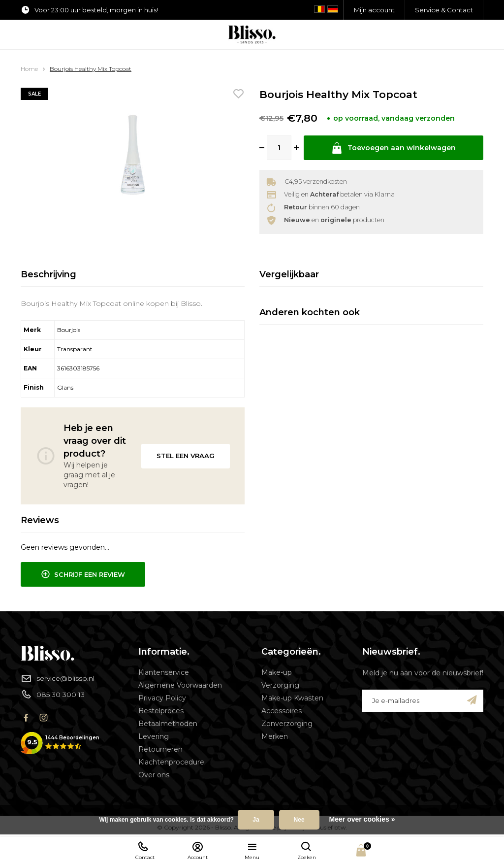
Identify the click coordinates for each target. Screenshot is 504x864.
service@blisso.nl (58, 678)
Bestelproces (161, 711)
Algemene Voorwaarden (180, 685)
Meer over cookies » (362, 819)
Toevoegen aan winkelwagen (393, 148)
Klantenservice (164, 672)
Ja (256, 820)
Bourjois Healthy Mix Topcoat (91, 69)
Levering (154, 736)
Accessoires (282, 711)
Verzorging (280, 685)
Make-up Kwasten (292, 698)
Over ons (154, 775)
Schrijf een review (83, 574)
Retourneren (160, 749)
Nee (299, 820)
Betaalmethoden (168, 724)
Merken (275, 736)
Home (29, 69)
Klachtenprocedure (171, 762)
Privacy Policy (162, 698)
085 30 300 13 (53, 694)
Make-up (277, 672)
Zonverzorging (287, 724)
